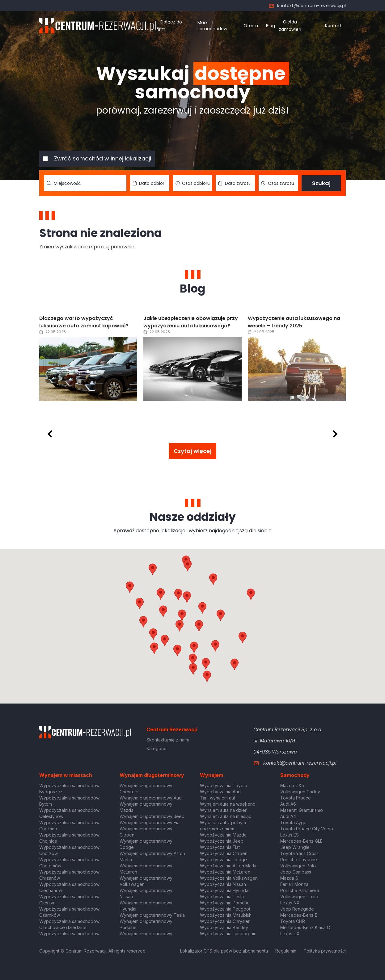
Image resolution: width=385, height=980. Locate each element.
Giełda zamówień (290, 26)
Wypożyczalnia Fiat (220, 847)
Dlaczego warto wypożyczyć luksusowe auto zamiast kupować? (84, 322)
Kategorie (157, 748)
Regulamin (286, 951)
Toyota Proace (296, 798)
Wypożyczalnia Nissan (223, 884)
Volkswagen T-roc (299, 897)
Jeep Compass (296, 872)
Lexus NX (290, 903)
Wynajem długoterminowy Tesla (152, 915)
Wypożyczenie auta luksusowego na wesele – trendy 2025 (294, 322)
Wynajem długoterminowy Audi (151, 798)
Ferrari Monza (294, 884)
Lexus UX (290, 934)
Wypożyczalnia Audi (221, 792)
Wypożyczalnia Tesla (222, 897)
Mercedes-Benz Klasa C (305, 927)
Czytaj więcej (192, 451)
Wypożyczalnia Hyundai (225, 890)
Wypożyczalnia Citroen (224, 853)
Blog (271, 26)
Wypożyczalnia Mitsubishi (226, 915)
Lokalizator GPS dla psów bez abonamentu (224, 951)
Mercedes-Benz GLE (301, 841)
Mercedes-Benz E (299, 915)
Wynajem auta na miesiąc (226, 816)
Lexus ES (290, 835)
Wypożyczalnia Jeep (222, 841)
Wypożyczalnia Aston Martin (229, 866)
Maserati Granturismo (302, 810)
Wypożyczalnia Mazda (223, 835)
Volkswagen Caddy (300, 792)
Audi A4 (288, 816)
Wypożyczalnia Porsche (225, 903)
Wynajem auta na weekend (228, 804)
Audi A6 (288, 804)
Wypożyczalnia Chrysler (225, 921)
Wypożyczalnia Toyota (224, 785)
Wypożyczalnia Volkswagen (229, 878)
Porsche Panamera (300, 890)
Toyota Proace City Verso (307, 829)
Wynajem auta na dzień (224, 810)
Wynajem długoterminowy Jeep (152, 816)
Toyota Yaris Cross (299, 853)
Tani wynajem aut (218, 798)
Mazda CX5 (292, 785)
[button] (221, 615)
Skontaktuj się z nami (168, 740)
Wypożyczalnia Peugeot (225, 909)
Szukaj (321, 183)
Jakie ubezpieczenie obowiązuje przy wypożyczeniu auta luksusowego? (191, 322)
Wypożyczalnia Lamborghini (229, 934)
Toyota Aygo (293, 822)
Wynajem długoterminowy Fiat (150, 822)
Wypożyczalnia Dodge (223, 860)
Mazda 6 (289, 878)
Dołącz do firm (169, 26)
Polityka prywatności (325, 951)
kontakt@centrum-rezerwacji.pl (307, 6)
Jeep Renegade (297, 909)
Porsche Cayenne (299, 860)
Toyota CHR (293, 921)
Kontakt (333, 26)
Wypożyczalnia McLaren (225, 872)
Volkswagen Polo (298, 866)
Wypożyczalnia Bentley (224, 927)
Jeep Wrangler (296, 847)
